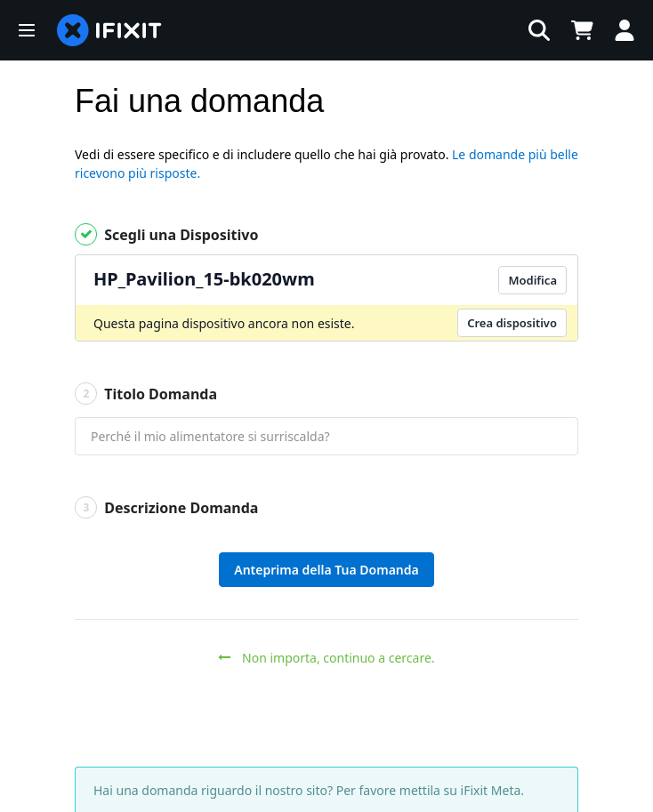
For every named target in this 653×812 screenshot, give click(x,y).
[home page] (109, 30)
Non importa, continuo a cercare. (326, 658)
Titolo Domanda (146, 394)
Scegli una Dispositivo (166, 234)
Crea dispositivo (512, 323)
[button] (27, 30)
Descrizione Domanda (166, 507)
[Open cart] (582, 30)
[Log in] (625, 30)
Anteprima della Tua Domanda (326, 570)
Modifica (532, 280)
